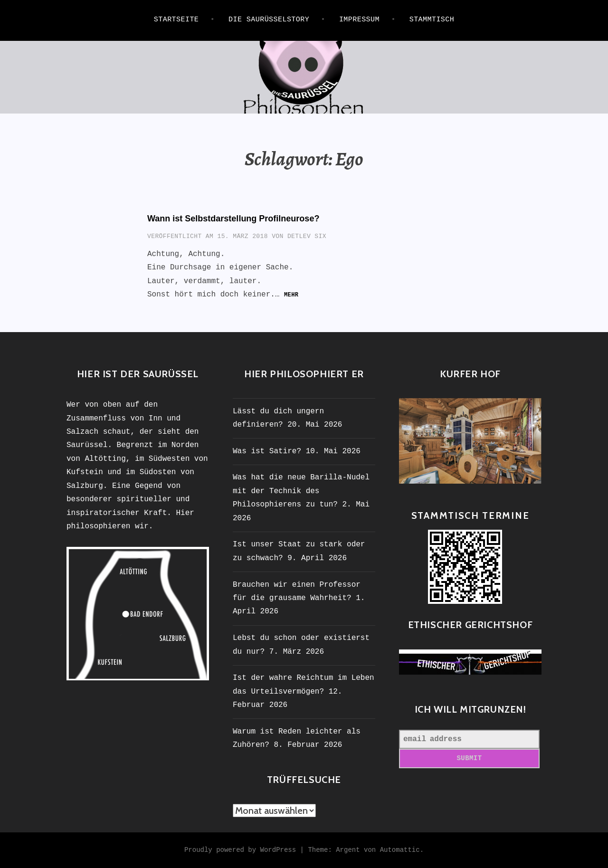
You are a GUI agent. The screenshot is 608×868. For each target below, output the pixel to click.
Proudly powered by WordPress (240, 850)
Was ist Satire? (267, 451)
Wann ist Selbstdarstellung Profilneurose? (233, 219)
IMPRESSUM (359, 20)
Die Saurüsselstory (269, 20)
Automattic (400, 850)
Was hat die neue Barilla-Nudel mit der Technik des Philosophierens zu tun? (301, 491)
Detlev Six (307, 236)
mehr (291, 295)
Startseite (176, 20)
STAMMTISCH (432, 20)
